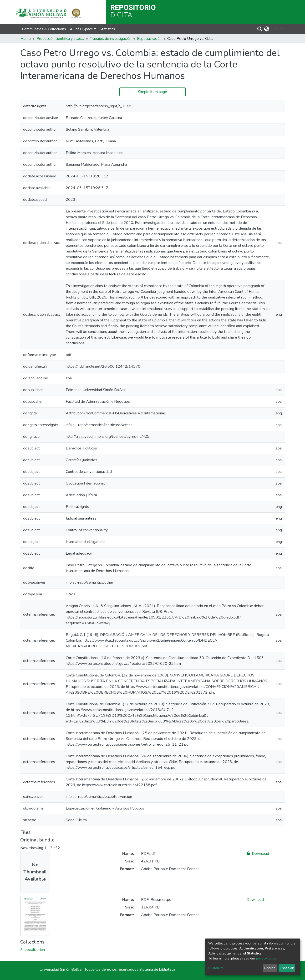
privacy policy (266, 958)
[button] (267, 29)
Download (258, 854)
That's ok (287, 968)
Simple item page (152, 92)
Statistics (107, 29)
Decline (270, 968)
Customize (216, 968)
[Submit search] (260, 29)
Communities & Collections (44, 29)
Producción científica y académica (60, 39)
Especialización (149, 39)
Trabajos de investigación (111, 39)
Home (26, 39)
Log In (276, 29)
